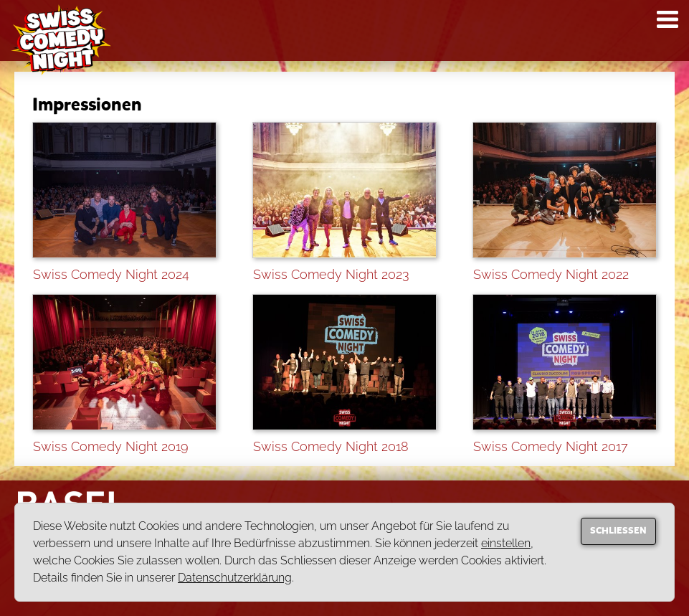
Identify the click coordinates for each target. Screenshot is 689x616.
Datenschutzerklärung (235, 578)
